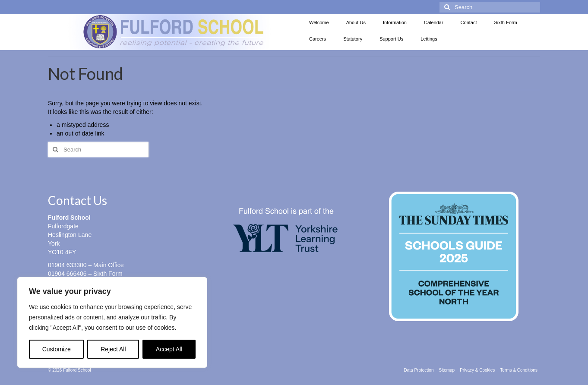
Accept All (169, 349)
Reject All (113, 349)
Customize (57, 349)
